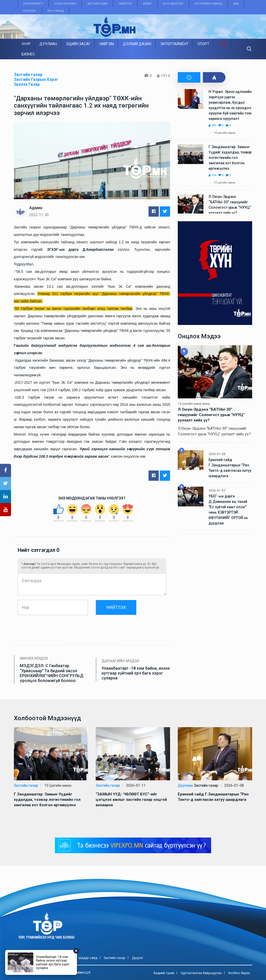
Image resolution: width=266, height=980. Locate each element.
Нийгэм (107, 44)
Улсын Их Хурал (65, 4)
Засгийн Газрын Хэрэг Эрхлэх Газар (36, 82)
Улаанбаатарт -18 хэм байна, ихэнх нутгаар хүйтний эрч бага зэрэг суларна (136, 673)
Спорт (203, 44)
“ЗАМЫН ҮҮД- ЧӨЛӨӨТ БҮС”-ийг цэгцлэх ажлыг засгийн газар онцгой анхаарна (131, 800)
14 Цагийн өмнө (224, 133)
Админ (36, 208)
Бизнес (28, 54)
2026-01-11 (136, 785)
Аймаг (147, 4)
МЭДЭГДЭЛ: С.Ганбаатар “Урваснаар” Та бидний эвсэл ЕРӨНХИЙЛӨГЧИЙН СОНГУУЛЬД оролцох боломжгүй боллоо (52, 673)
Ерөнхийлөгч (33, 4)
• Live (223, 44)
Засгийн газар (97, 4)
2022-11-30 (39, 215)
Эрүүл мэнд (55, 11)
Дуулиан (48, 44)
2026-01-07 (217, 491)
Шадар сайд (88, 958)
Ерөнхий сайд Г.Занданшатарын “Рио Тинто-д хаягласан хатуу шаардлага (230, 468)
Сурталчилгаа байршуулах (201, 973)
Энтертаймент (174, 44)
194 (212, 175)
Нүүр (26, 44)
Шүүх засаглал (173, 4)
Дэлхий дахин (137, 44)
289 (212, 125)
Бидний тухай (164, 973)
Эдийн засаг (78, 44)
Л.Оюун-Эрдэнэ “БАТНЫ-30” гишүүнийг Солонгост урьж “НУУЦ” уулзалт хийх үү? (230, 205)
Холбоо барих (239, 973)
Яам (236, 4)
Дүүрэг (137, 958)
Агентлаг (30, 11)
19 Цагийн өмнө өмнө (194, 404)
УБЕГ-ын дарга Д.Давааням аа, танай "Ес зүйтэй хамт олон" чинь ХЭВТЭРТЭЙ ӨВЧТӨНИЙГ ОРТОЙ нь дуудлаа (228, 510)
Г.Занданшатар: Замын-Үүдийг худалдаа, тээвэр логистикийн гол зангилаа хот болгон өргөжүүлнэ (230, 158)
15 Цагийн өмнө (224, 183)
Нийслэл (125, 4)
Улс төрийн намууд (208, 4)
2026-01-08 (217, 454)
